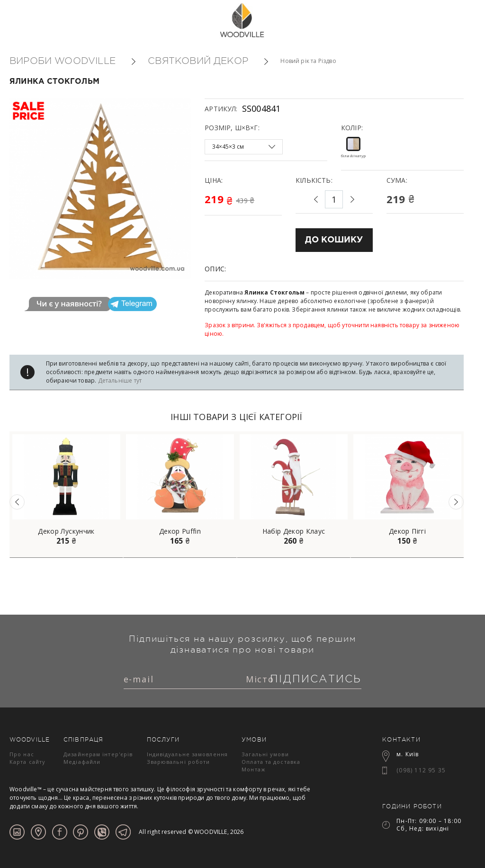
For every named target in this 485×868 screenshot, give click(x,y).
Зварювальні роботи (179, 762)
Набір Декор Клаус (294, 531)
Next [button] (456, 502)
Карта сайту (27, 762)
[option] (66, 495)
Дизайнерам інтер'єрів (98, 754)
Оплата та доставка (271, 762)
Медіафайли (82, 762)
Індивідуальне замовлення (187, 754)
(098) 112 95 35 (421, 770)
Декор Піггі (407, 531)
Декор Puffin (180, 531)
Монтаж (254, 769)
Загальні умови (265, 754)
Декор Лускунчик (66, 531)
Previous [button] (17, 502)
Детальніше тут (120, 380)
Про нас (22, 754)
